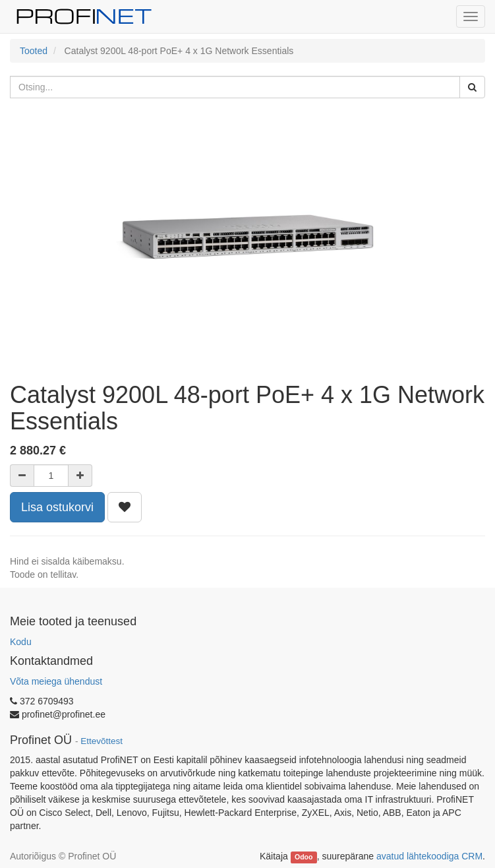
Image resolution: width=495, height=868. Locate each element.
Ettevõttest (102, 741)
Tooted (34, 51)
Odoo (304, 857)
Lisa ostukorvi (57, 507)
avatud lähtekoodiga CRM (429, 856)
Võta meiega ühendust (56, 681)
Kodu (21, 642)
